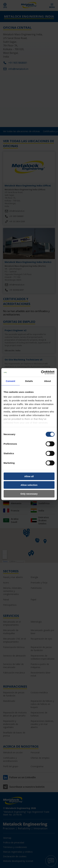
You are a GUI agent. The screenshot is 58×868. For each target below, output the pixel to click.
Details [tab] (29, 381)
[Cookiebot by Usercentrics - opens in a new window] (41, 372)
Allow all (29, 476)
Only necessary (29, 494)
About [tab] (47, 381)
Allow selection (29, 485)
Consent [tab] (10, 381)
